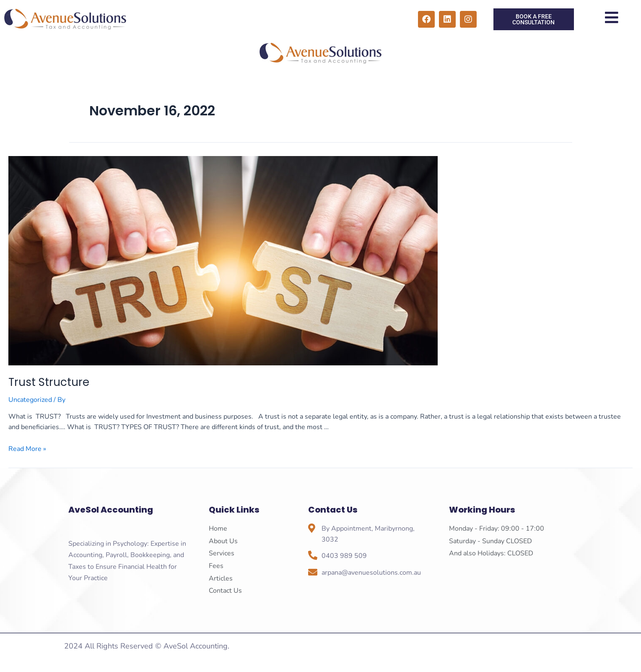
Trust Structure (49, 382)
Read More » (27, 449)
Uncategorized (30, 400)
